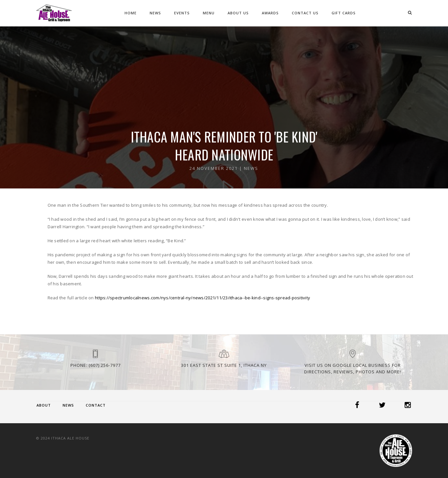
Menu (209, 13)
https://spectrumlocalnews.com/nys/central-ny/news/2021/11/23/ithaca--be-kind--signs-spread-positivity (202, 298)
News (155, 13)
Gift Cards (344, 13)
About (44, 405)
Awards (270, 13)
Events (182, 13)
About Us (238, 13)
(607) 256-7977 (105, 365)
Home (131, 13)
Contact (96, 405)
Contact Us (305, 13)
